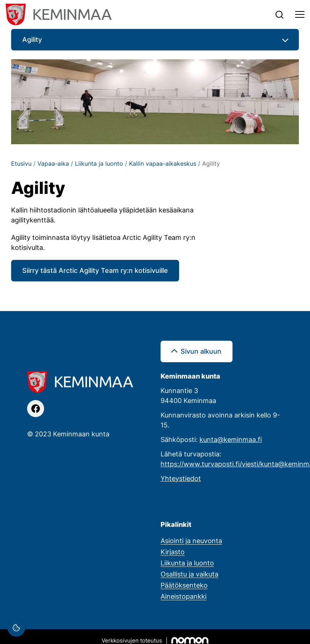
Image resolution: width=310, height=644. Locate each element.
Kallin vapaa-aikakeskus (163, 164)
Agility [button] (32, 39)
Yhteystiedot (181, 478)
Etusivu (21, 164)
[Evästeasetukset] (16, 628)
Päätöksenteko (184, 585)
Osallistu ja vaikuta (189, 574)
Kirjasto (173, 552)
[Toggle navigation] (300, 14)
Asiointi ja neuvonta (191, 541)
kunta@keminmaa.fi (231, 439)
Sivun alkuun (201, 351)
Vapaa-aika (53, 164)
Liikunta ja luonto (99, 164)
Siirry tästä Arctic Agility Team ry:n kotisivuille (95, 270)
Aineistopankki (184, 596)
